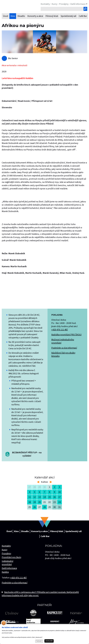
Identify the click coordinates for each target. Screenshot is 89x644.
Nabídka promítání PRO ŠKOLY (66, 335)
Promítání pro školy (11, 557)
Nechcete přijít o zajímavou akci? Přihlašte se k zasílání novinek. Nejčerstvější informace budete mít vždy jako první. (40, 594)
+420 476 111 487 (60, 330)
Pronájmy (6, 554)
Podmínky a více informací (64, 348)
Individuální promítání (7, 563)
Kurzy (5, 550)
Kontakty (6, 546)
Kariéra (5, 572)
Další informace (9, 568)
